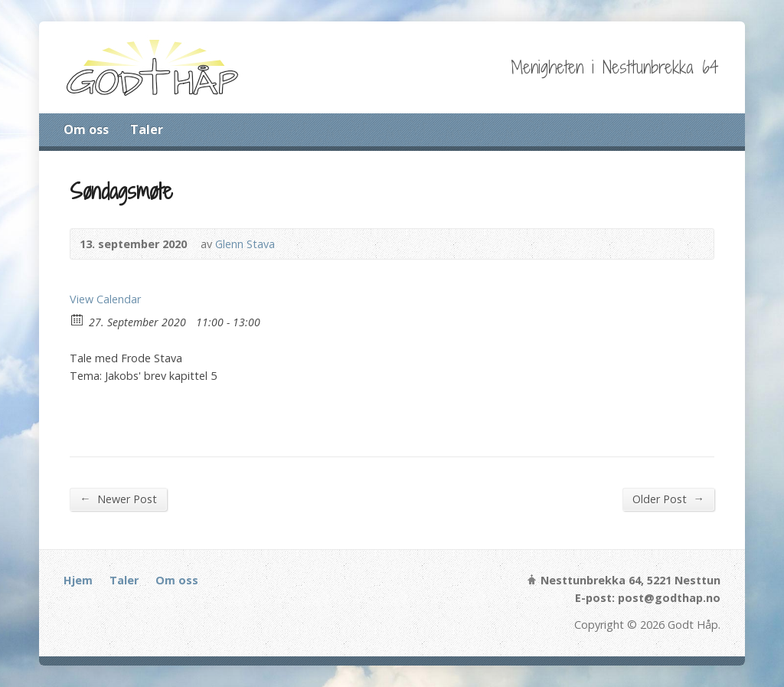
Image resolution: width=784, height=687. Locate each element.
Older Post (668, 499)
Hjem (78, 580)
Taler (147, 129)
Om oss (86, 129)
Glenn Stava (245, 244)
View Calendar (105, 299)
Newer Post (118, 499)
